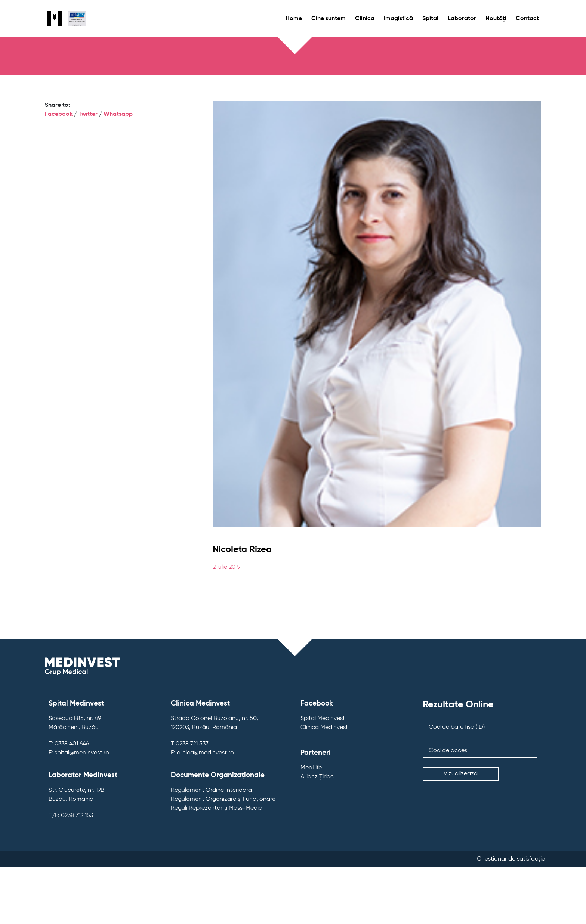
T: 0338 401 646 (69, 744)
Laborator (462, 19)
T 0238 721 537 (190, 744)
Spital (430, 19)
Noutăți (496, 19)
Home (294, 19)
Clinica (365, 19)
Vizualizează (461, 774)
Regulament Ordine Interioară (211, 790)
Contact (527, 19)
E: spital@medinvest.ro (79, 753)
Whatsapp (118, 114)
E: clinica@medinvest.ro (202, 753)
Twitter (88, 114)
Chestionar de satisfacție (511, 859)
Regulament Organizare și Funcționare (223, 799)
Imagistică (398, 19)
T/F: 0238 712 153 (71, 816)
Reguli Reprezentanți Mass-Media (217, 808)
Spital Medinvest (323, 719)
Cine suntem (329, 19)
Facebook (59, 114)
